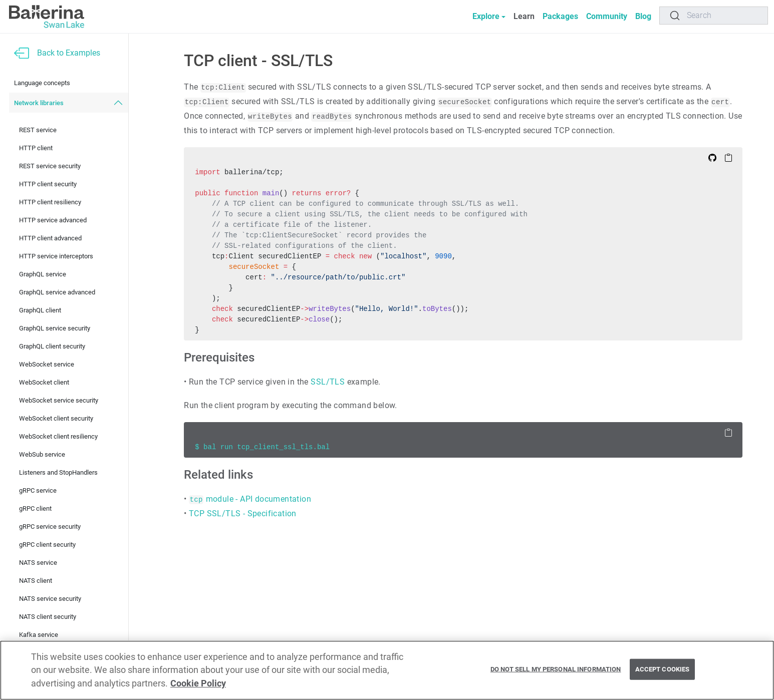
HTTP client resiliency (50, 202)
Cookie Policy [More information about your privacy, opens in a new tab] (198, 683)
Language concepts (42, 83)
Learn (524, 16)
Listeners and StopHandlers (58, 472)
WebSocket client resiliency (58, 436)
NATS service (38, 563)
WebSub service (42, 454)
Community (607, 16)
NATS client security (48, 617)
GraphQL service (43, 274)
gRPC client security (47, 545)
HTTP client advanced (50, 238)
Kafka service (39, 635)
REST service (38, 130)
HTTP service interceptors (56, 256)
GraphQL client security (52, 346)
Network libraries (39, 103)
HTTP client (36, 148)
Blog (643, 16)
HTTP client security (48, 184)
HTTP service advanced (53, 220)
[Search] (714, 16)
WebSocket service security (59, 400)
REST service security (50, 166)
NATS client (36, 581)
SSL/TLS (328, 382)
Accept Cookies (663, 669)
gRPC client (35, 508)
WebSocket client (44, 382)
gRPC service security (50, 527)
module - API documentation (250, 499)
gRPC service (38, 490)
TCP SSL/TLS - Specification (243, 513)
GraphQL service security (55, 328)
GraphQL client (40, 310)
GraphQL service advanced (57, 292)
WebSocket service (47, 364)
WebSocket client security (56, 418)
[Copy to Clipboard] (728, 157)
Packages (560, 16)
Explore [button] (486, 16)
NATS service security (50, 599)
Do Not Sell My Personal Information (556, 669)
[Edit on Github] (712, 157)
